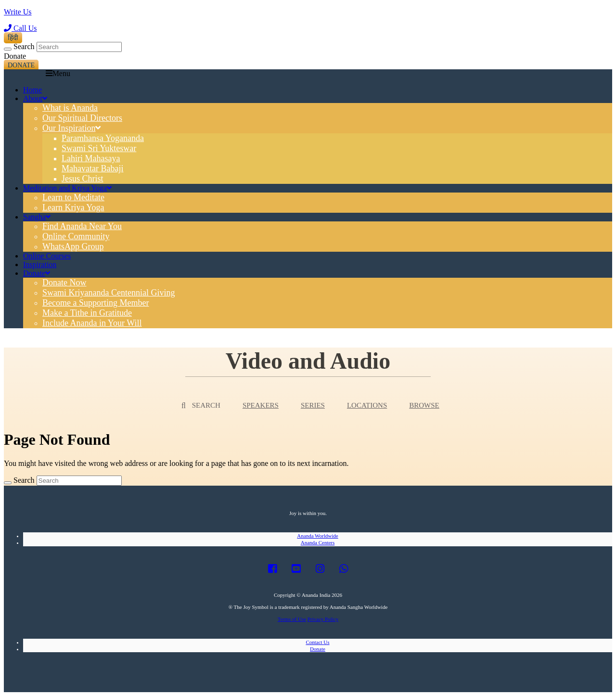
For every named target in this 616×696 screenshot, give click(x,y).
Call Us (20, 28)
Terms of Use (292, 619)
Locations (367, 405)
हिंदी (13, 38)
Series (313, 405)
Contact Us (317, 642)
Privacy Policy (323, 619)
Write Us (18, 12)
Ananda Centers (318, 542)
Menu (58, 73)
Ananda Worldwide (317, 536)
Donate (21, 65)
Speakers (261, 405)
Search (24, 46)
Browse (424, 405)
